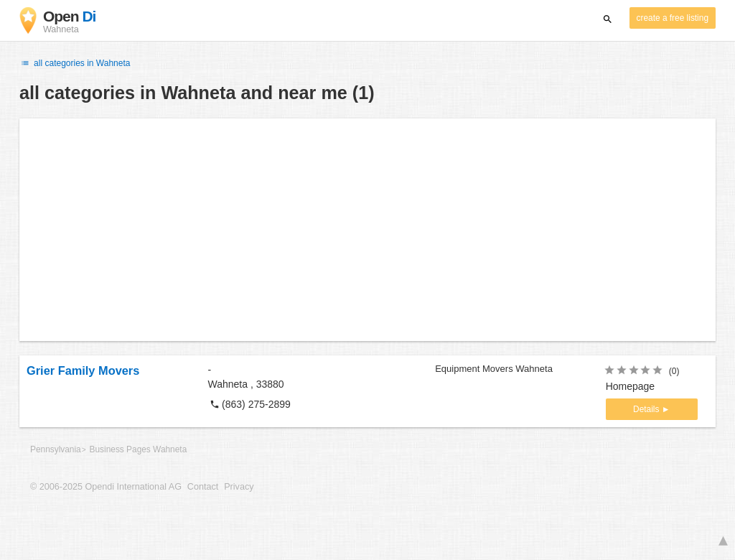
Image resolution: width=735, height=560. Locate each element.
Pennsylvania (56, 449)
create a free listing (673, 18)
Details (647, 409)
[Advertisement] (367, 230)
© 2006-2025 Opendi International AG (106, 487)
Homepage (631, 386)
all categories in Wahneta (75, 63)
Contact (203, 487)
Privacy (239, 487)
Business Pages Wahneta (139, 449)
